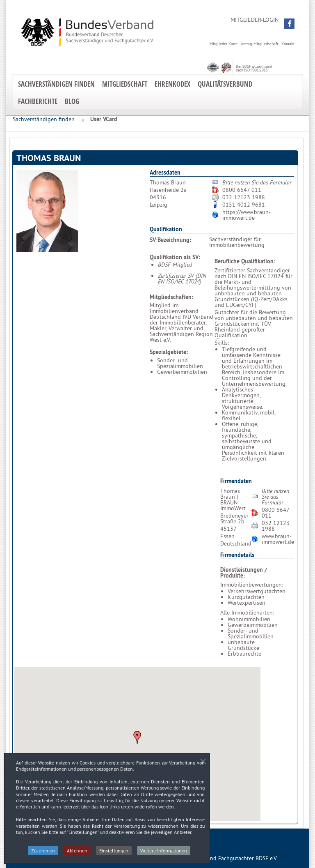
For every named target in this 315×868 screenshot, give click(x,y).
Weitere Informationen (164, 853)
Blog (72, 101)
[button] (289, 24)
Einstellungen (114, 853)
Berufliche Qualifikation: (245, 261)
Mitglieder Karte (224, 44)
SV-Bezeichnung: (170, 240)
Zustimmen (43, 853)
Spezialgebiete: (169, 352)
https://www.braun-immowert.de (247, 215)
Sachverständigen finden (56, 84)
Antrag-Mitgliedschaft (259, 44)
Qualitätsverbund (225, 84)
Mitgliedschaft (125, 84)
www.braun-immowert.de (278, 539)
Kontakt (288, 44)
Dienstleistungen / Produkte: (244, 573)
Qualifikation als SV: (175, 257)
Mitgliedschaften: (171, 297)
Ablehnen (77, 853)
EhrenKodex (172, 84)
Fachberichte (38, 101)
